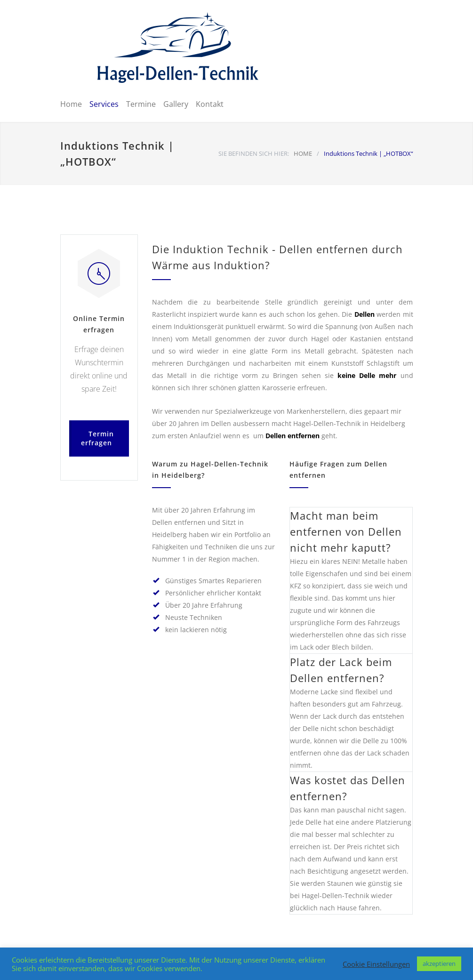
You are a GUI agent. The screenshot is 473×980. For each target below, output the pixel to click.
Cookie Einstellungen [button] (376, 964)
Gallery (176, 104)
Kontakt (210, 104)
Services (104, 104)
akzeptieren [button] (439, 964)
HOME (303, 153)
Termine (141, 104)
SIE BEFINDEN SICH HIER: (254, 153)
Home (71, 104)
